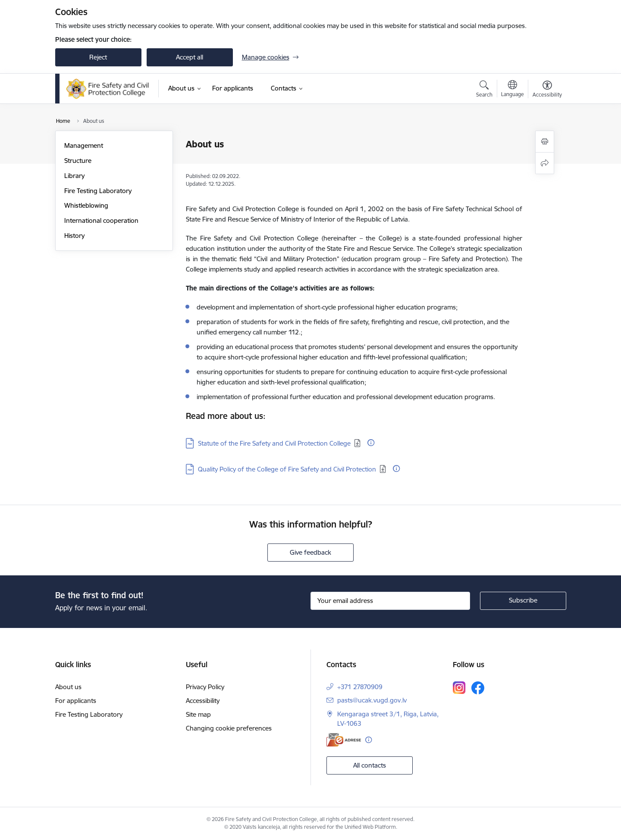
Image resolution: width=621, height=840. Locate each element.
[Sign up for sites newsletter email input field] (390, 601)
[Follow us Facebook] (478, 688)
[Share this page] (545, 163)
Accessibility (203, 701)
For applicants (76, 701)
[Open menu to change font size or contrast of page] (547, 90)
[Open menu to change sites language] (513, 90)
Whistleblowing (86, 205)
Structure (78, 161)
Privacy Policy (205, 687)
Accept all (190, 57)
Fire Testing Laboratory (98, 191)
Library (74, 176)
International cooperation (101, 220)
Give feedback (310, 552)
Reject (98, 57)
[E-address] (344, 740)
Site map (198, 714)
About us (68, 687)
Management (84, 145)
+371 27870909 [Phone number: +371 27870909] (360, 687)
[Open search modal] (484, 90)
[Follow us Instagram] (459, 688)
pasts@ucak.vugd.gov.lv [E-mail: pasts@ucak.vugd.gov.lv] (372, 700)
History (74, 236)
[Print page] (545, 142)
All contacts (370, 765)
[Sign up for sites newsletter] (523, 601)
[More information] (371, 443)
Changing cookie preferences (229, 728)
